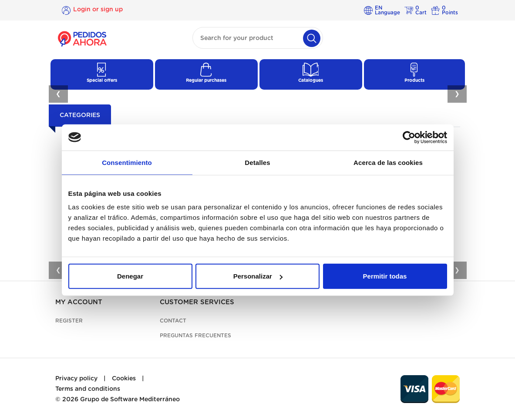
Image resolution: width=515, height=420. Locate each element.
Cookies (124, 379)
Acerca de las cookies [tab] (388, 162)
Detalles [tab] (257, 162)
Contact (173, 321)
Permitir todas (385, 276)
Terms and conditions (88, 389)
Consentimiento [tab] (127, 162)
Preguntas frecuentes (195, 336)
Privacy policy (76, 379)
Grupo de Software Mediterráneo (130, 400)
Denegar (130, 276)
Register (69, 321)
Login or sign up (98, 10)
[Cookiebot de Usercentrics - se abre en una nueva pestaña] (409, 137)
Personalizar (258, 276)
